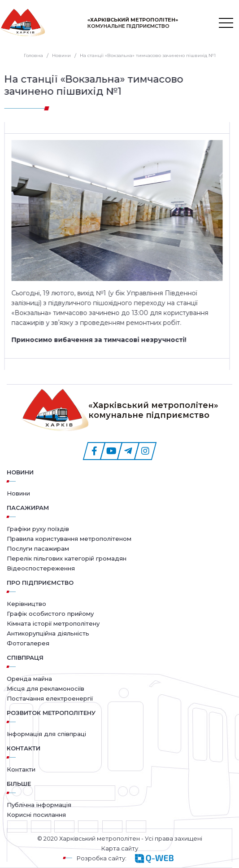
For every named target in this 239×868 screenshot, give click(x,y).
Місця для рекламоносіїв (46, 688)
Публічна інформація (39, 805)
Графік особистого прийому (50, 614)
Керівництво (26, 604)
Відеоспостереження (41, 568)
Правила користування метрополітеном (69, 539)
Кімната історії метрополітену (53, 623)
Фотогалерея (28, 643)
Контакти (21, 769)
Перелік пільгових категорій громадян (67, 558)
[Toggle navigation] (226, 23)
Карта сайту (120, 848)
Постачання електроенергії (50, 698)
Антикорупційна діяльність (48, 633)
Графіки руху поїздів (38, 529)
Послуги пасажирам (38, 548)
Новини (20, 472)
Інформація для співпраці (46, 734)
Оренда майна (29, 679)
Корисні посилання (36, 815)
